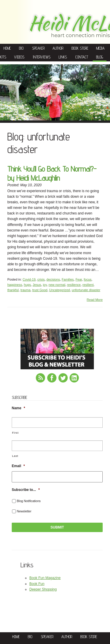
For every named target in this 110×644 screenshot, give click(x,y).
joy (45, 285)
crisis (41, 279)
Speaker (38, 48)
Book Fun (37, 584)
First (15, 433)
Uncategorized (60, 290)
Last (15, 456)
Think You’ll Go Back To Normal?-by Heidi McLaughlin (52, 173)
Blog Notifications (29, 501)
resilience (74, 285)
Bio (21, 48)
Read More (95, 300)
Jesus (37, 285)
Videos (19, 57)
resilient (88, 285)
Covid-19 (29, 279)
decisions (53, 279)
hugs (27, 285)
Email (18, 466)
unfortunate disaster (86, 290)
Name (18, 408)
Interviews (42, 57)
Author (58, 48)
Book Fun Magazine (45, 578)
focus (88, 279)
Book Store (80, 48)
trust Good (40, 290)
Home (7, 48)
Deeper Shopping (43, 589)
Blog (100, 57)
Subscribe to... (26, 490)
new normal (57, 285)
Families (68, 279)
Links (63, 57)
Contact (82, 57)
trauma (26, 290)
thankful (13, 290)
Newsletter (24, 511)
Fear (79, 279)
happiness (15, 285)
